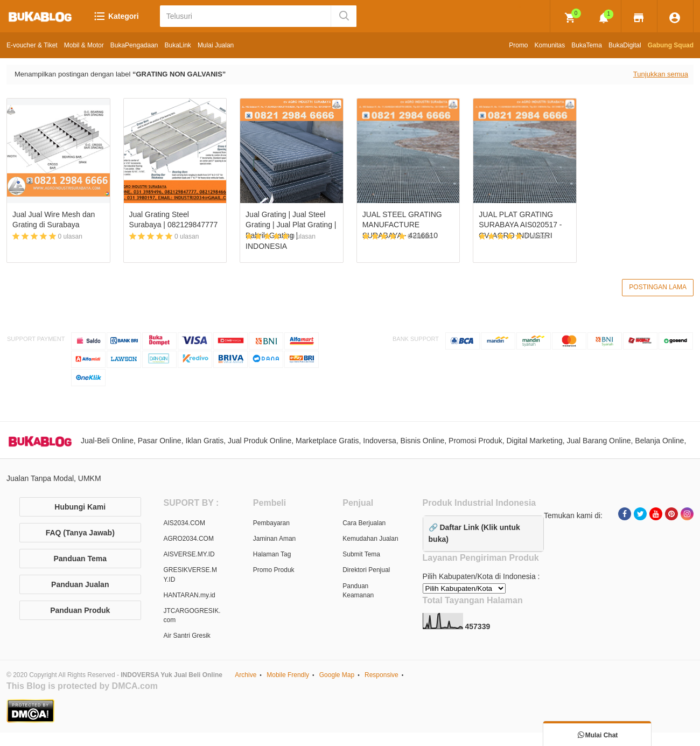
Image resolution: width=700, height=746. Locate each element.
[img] (570, 18)
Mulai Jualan (216, 45)
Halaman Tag (272, 555)
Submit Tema (361, 555)
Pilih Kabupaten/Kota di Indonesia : (481, 577)
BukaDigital (625, 45)
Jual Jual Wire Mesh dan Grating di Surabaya (54, 220)
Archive (246, 676)
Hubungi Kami (80, 507)
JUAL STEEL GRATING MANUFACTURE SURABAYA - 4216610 (402, 225)
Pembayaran (271, 524)
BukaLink (178, 45)
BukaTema (587, 45)
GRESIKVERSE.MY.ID (190, 576)
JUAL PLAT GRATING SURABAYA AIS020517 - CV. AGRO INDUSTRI (520, 225)
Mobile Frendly (288, 676)
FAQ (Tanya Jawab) (80, 533)
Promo (518, 45)
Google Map (337, 676)
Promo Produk (274, 571)
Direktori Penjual (366, 571)
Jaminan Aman (274, 540)
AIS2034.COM (184, 524)
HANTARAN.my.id (190, 596)
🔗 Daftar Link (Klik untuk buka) (474, 534)
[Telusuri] (246, 16)
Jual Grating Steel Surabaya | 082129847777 (174, 220)
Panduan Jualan (80, 585)
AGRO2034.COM (189, 540)
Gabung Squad (671, 45)
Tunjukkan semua (661, 74)
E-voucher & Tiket (32, 45)
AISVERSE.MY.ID (189, 555)
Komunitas (550, 45)
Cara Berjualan (364, 524)
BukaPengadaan (134, 45)
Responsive (381, 676)
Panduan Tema (80, 559)
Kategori (116, 16)
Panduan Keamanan (358, 591)
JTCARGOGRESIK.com (192, 616)
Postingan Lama (658, 288)
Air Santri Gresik (187, 637)
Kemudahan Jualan (370, 540)
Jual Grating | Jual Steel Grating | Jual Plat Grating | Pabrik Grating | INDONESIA (291, 230)
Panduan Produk (80, 611)
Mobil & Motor (84, 45)
